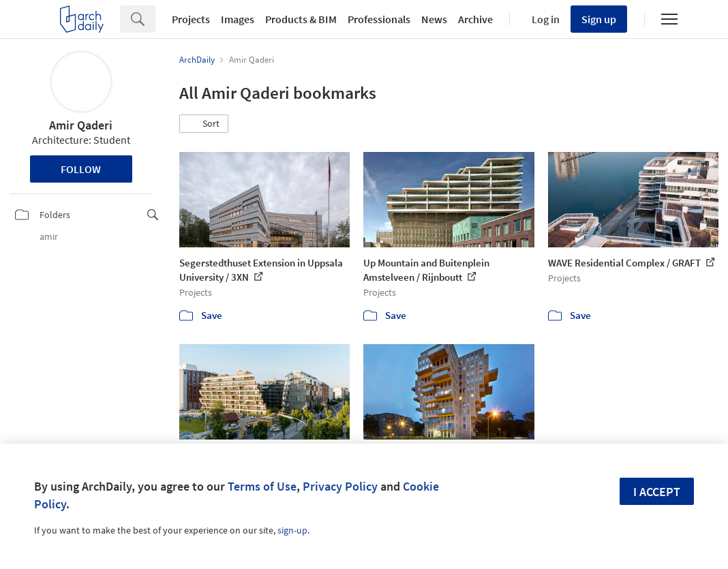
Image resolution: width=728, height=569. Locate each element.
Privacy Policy (340, 486)
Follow (81, 169)
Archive (475, 19)
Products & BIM (301, 19)
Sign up (599, 19)
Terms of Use (262, 486)
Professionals (379, 19)
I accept (657, 492)
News (434, 19)
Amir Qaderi (81, 125)
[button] (204, 124)
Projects (191, 19)
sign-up (292, 530)
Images (238, 19)
